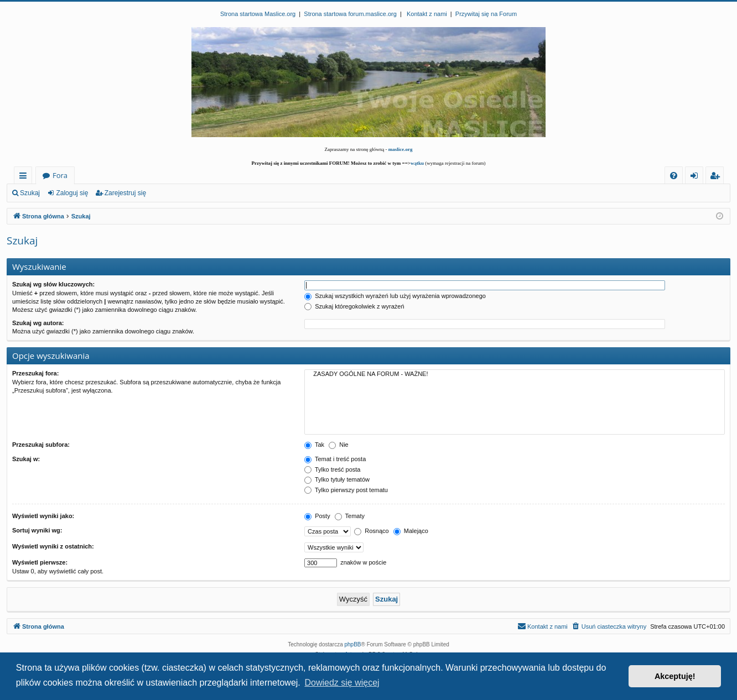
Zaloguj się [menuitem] (696, 177)
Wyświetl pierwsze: (40, 562)
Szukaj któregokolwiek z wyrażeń (354, 306)
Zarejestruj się (125, 193)
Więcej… (25, 177)
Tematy (350, 516)
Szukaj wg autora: (38, 323)
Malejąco (411, 531)
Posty (317, 516)
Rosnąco (371, 531)
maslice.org (401, 149)
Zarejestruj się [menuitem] (718, 177)
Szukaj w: (26, 459)
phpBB (353, 644)
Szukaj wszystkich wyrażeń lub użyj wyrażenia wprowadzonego (395, 296)
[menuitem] (674, 176)
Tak (314, 445)
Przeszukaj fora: (35, 373)
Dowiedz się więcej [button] (342, 683)
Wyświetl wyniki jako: (43, 516)
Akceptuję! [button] (675, 676)
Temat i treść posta (335, 459)
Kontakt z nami (427, 14)
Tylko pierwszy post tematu (346, 490)
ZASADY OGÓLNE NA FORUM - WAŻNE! (515, 374)
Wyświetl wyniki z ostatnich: (53, 546)
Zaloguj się (72, 193)
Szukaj (30, 193)
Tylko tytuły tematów (337, 479)
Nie (339, 445)
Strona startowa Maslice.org (258, 14)
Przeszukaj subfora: (41, 445)
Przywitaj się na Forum (486, 14)
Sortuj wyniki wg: (37, 530)
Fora (60, 175)
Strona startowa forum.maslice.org (350, 14)
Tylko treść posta (332, 469)
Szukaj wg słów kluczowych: (53, 284)
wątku (417, 163)
